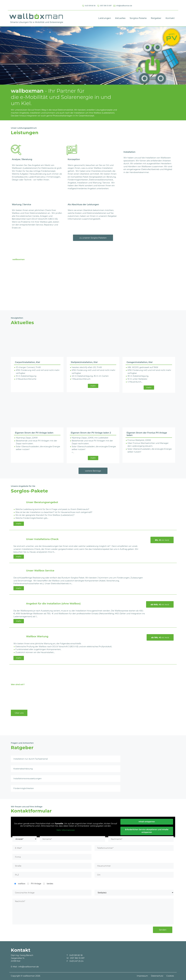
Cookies (170, 973)
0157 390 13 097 (141, 4)
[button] (14, 54)
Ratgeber (156, 17)
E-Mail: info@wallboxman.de (25, 966)
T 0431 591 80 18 (75, 954)
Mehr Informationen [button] (66, 829)
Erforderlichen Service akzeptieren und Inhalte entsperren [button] (147, 830)
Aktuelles (120, 17)
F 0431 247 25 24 (75, 960)
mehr (93, 385)
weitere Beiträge (93, 470)
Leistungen (105, 17)
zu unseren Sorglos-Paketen (93, 237)
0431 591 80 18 (120, 4)
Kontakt (170, 17)
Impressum (142, 973)
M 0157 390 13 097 (76, 957)
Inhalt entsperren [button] (147, 821)
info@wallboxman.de (165, 4)
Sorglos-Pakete (138, 17)
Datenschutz (157, 973)
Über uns (19, 712)
